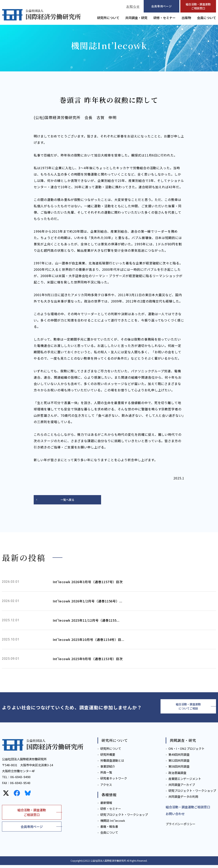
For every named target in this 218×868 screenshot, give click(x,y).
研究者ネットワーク (114, 781)
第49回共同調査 (179, 757)
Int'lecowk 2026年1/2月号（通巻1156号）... (88, 602)
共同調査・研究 (136, 18)
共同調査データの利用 (183, 799)
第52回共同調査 (179, 763)
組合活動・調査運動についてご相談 (188, 708)
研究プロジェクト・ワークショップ (124, 818)
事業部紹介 (108, 769)
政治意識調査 (177, 775)
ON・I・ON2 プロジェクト (186, 751)
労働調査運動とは (112, 763)
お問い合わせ (175, 817)
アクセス (106, 787)
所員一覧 (106, 775)
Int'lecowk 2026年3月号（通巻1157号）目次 (88, 582)
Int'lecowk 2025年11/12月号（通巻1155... (86, 621)
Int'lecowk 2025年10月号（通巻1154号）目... (89, 640)
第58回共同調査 (179, 769)
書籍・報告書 (109, 829)
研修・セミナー (164, 18)
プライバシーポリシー (181, 827)
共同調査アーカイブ (182, 787)
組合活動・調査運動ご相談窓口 (198, 6)
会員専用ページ (32, 830)
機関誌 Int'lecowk (113, 823)
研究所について (108, 18)
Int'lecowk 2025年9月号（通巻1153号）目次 (88, 659)
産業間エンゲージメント (185, 781)
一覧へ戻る (67, 500)
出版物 (186, 18)
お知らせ (133, 6)
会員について (207, 18)
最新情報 (106, 806)
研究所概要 (108, 757)
